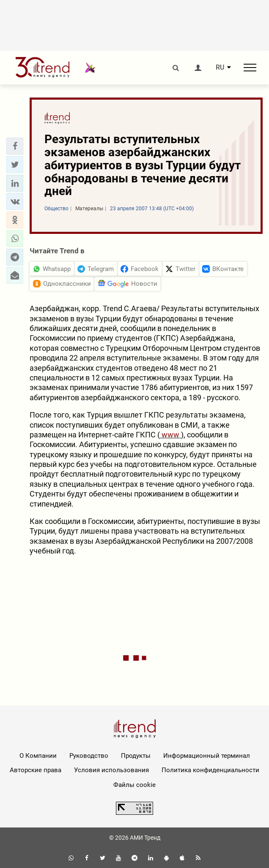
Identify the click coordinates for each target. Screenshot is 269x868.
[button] (15, 146)
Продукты (136, 756)
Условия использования (111, 770)
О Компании (38, 756)
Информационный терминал (207, 756)
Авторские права (36, 770)
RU (220, 68)
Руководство (89, 756)
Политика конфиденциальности (210, 770)
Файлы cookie (134, 785)
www (170, 435)
